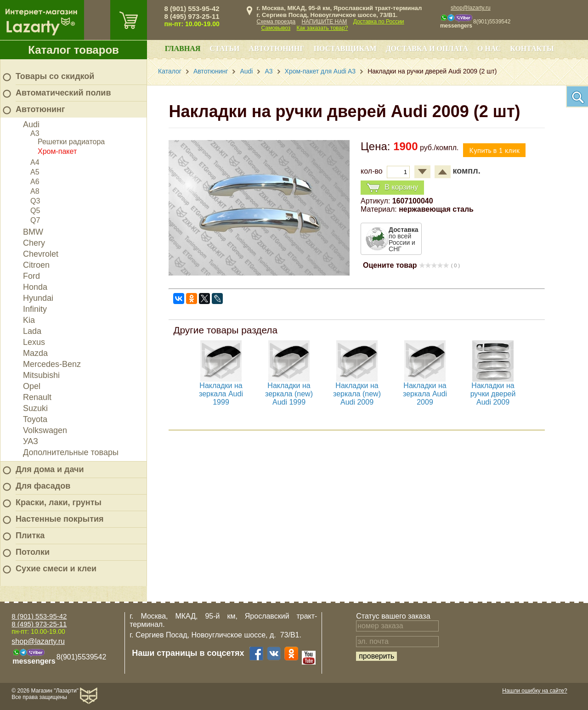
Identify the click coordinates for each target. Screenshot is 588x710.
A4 (35, 162)
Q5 (35, 211)
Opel (32, 386)
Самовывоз (276, 28)
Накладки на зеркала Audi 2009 (425, 394)
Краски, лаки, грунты (59, 502)
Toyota (35, 419)
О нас (489, 48)
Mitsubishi (41, 375)
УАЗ (31, 441)
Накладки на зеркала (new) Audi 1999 (289, 394)
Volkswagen (45, 430)
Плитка (30, 535)
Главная (183, 48)
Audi (31, 124)
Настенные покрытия (60, 519)
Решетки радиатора (71, 142)
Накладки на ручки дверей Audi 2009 (493, 394)
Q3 (35, 201)
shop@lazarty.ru (471, 8)
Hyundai (38, 298)
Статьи (224, 48)
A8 (35, 191)
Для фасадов (43, 486)
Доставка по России (379, 22)
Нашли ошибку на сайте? (534, 691)
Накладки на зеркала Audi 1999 (221, 394)
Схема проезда (276, 22)
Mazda (35, 353)
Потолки (33, 552)
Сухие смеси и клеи (56, 569)
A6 (35, 182)
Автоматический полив (63, 93)
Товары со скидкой (55, 76)
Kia (29, 320)
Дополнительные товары (71, 452)
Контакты (532, 48)
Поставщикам (345, 48)
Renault (37, 397)
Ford (31, 276)
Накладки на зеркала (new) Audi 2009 (357, 394)
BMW (33, 232)
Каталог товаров (73, 50)
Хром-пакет (57, 151)
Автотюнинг (40, 109)
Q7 (35, 220)
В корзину (392, 188)
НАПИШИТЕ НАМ (325, 22)
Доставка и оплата (427, 48)
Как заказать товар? (322, 28)
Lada (32, 331)
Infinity (35, 309)
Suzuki (35, 408)
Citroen (36, 265)
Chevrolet (41, 254)
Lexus (34, 342)
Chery (34, 243)
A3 (35, 133)
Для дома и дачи (50, 469)
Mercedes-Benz (52, 364)
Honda (35, 287)
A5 (35, 172)
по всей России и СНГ (403, 239)
